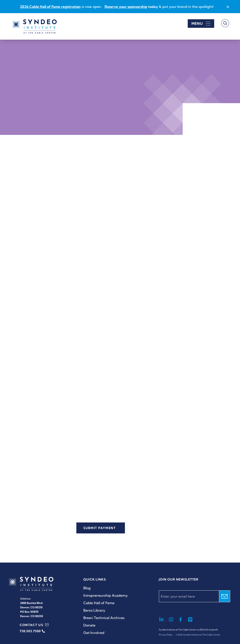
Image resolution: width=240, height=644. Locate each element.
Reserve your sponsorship (126, 7)
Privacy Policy (166, 635)
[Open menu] (201, 24)
